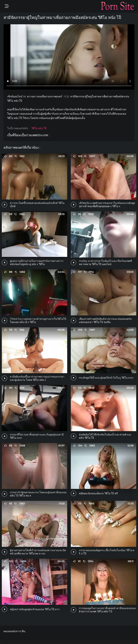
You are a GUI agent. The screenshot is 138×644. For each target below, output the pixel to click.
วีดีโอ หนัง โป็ (39, 128)
